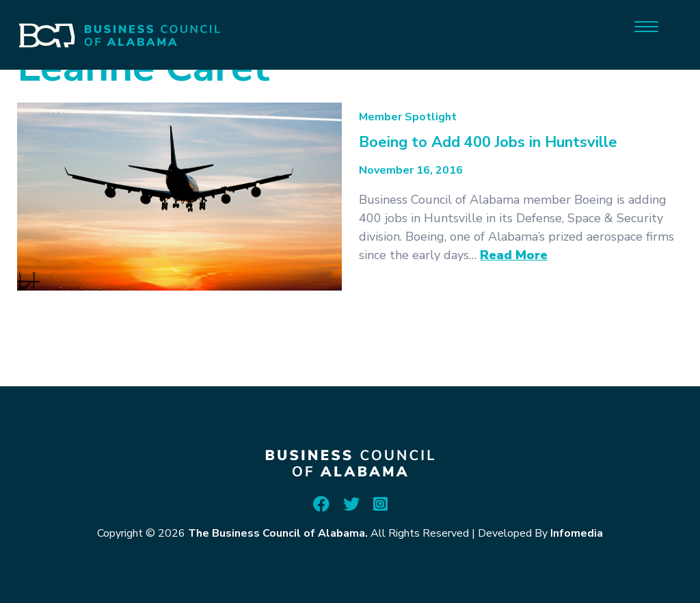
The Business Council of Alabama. (278, 533)
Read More (514, 255)
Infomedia (577, 533)
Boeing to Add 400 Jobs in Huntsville (488, 142)
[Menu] (646, 26)
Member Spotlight (408, 117)
